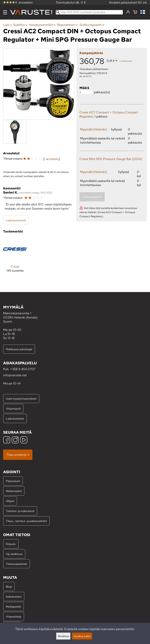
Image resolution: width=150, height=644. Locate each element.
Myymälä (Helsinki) (93, 129)
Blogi (9, 587)
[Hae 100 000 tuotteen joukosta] (89, 12)
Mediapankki (13, 606)
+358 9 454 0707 (23, 369)
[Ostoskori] (135, 12)
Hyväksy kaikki (82, 636)
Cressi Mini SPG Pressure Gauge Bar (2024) (111, 159)
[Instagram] (15, 440)
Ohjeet (10, 501)
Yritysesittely (14, 616)
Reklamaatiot (14, 491)
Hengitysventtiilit (42, 25)
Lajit (8, 25)
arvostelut (18, 2)
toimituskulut (126, 61)
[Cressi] (15, 258)
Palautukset (13, 481)
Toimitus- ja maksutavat (20, 511)
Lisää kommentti (16, 220)
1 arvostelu (51, 159)
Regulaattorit (67, 25)
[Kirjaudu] (128, 12)
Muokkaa (63, 636)
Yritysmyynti (13, 408)
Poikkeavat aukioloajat (19, 349)
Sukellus (20, 25)
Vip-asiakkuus (14, 554)
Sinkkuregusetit (92, 25)
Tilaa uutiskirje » (18, 455)
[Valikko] (5, 12)
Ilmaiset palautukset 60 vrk (128, 2)
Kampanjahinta (91, 53)
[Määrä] (86, 92)
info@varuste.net (15, 375)
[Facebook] (7, 440)
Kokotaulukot (14, 597)
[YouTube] (24, 440)
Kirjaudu (11, 544)
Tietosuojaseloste (17, 564)
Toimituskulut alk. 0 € (71, 2)
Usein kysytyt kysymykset (21, 398)
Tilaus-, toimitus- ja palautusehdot (26, 521)
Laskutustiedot (15, 418)
